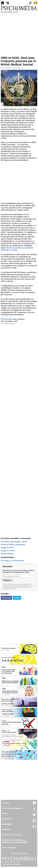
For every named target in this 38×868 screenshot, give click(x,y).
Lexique (6, 803)
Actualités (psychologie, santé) (14, 542)
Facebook (6, 598)
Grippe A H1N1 (7, 548)
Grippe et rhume (8, 551)
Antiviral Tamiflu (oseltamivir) (13, 545)
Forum (5, 814)
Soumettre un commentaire (13, 561)
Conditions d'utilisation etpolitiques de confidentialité (15, 841)
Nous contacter (9, 848)
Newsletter (7, 824)
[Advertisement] (19, 34)
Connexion (7, 819)
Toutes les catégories (19, 853)
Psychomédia (6, 68)
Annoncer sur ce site (11, 835)
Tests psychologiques (12, 808)
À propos (6, 829)
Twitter (17, 598)
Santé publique (7, 554)
